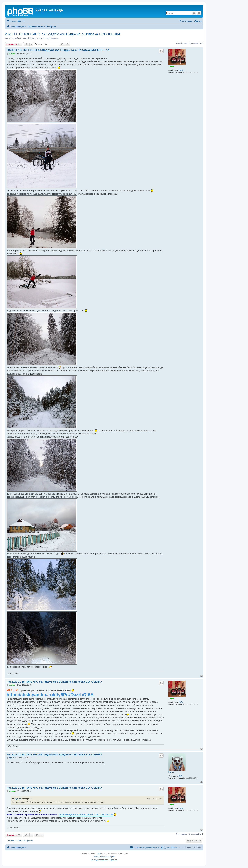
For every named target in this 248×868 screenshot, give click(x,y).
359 (180, 776)
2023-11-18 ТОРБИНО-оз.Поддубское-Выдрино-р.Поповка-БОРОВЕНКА (63, 34)
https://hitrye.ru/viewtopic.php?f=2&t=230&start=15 (86, 815)
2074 (181, 70)
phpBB (98, 854)
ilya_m (171, 772)
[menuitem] (21, 21)
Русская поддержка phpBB (104, 857)
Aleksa (171, 67)
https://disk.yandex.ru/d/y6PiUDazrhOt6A (50, 695)
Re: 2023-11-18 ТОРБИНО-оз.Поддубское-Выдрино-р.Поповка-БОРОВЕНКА (54, 682)
